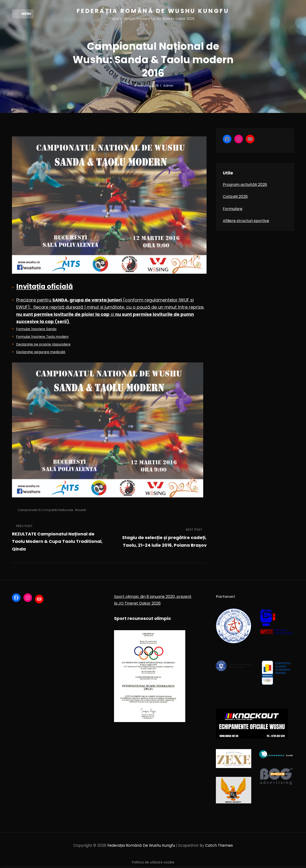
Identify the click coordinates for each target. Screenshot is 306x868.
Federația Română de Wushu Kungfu (153, 11)
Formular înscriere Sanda (36, 331)
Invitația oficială (45, 288)
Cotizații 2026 (235, 198)
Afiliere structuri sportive (246, 222)
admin (168, 87)
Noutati (81, 511)
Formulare (233, 210)
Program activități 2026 (245, 186)
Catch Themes (219, 847)
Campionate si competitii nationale (46, 511)
